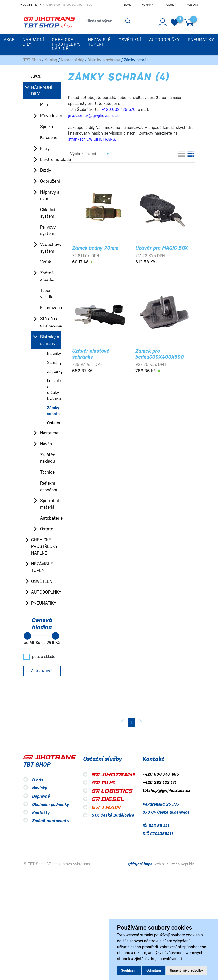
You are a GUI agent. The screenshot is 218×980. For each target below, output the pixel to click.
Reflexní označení (49, 486)
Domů (128, 5)
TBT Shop (32, 60)
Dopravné (41, 796)
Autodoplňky (46, 592)
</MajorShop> (140, 864)
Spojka (46, 127)
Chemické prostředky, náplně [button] (66, 44)
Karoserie (49, 137)
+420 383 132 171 (31, 5)
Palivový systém (48, 230)
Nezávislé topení (42, 567)
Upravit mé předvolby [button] (186, 970)
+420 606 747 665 (161, 774)
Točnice (47, 472)
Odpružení (50, 181)
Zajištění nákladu (48, 458)
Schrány (55, 363)
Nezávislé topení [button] (99, 42)
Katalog (51, 60)
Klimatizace (50, 308)
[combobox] (89, 154)
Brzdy (46, 170)
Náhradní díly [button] (33, 42)
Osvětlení (42, 581)
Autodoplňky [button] (165, 40)
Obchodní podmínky (51, 804)
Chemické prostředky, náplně (45, 546)
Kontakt (193, 5)
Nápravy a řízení (50, 195)
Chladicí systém (48, 213)
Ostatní (54, 423)
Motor (45, 105)
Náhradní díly (72, 60)
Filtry (45, 148)
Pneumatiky (44, 603)
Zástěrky (55, 372)
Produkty (170, 5)
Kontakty (41, 813)
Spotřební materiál (49, 504)
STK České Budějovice (113, 815)
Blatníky (54, 353)
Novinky (147, 5)
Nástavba (49, 433)
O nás (38, 780)
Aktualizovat (42, 671)
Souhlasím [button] (129, 970)
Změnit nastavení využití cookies (64, 821)
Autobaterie (50, 518)
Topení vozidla (47, 294)
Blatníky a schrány (104, 60)
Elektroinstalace (50, 159)
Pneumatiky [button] (201, 40)
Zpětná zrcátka (47, 276)
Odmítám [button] (154, 970)
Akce (9, 40)
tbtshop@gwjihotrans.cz (166, 791)
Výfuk (46, 262)
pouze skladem (41, 657)
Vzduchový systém (50, 248)
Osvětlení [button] (130, 40)
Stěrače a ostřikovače (50, 322)
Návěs (46, 444)
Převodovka (50, 116)
